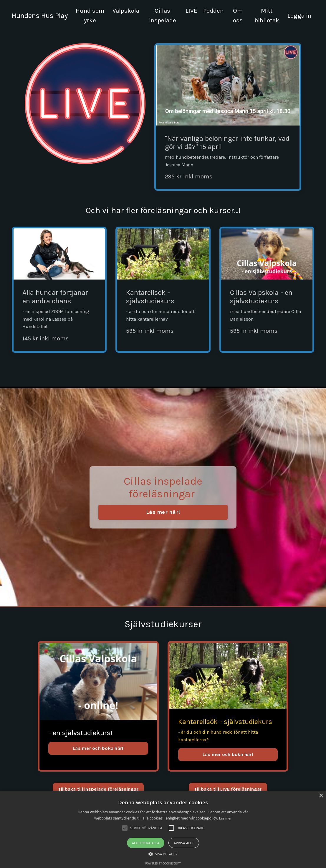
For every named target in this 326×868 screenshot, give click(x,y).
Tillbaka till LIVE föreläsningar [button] (228, 789)
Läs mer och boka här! (98, 749)
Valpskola (126, 11)
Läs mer (225, 818)
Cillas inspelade (162, 16)
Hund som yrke (90, 16)
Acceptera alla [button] (146, 843)
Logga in (299, 16)
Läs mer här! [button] (163, 512)
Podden (213, 11)
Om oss (238, 16)
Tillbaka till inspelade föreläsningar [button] (98, 789)
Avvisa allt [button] (184, 843)
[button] (163, 854)
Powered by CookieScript (163, 863)
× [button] (321, 796)
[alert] (163, 829)
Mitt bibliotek (266, 16)
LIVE (191, 11)
